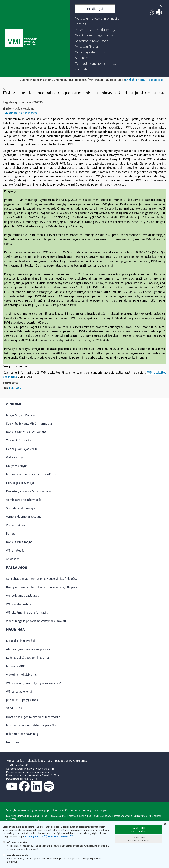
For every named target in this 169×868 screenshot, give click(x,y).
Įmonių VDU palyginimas (22, 700)
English (130, 80)
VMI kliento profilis (18, 604)
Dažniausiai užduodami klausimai (28, 658)
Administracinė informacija (24, 500)
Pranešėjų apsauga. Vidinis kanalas (29, 491)
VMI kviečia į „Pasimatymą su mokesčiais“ (34, 683)
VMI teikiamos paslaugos (23, 596)
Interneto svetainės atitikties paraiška (31, 725)
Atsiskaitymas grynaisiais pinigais (28, 649)
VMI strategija (15, 551)
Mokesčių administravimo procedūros (31, 474)
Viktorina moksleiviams (21, 675)
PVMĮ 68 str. (16, 389)
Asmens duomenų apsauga (24, 517)
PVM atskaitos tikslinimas (20, 113)
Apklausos (13, 559)
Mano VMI (30, 779)
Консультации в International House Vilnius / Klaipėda (42, 587)
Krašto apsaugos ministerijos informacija (33, 717)
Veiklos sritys (15, 457)
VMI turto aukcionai (19, 692)
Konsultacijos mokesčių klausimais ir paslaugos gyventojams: (47, 761)
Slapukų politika (34, 837)
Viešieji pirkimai (16, 525)
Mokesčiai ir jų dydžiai (20, 641)
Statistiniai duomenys (20, 508)
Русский (142, 80)
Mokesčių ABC (15, 666)
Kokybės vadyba (17, 466)
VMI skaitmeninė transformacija (27, 613)
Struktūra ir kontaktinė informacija (29, 424)
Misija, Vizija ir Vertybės (21, 415)
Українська (156, 80)
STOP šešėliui (15, 709)
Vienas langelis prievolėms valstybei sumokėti (36, 621)
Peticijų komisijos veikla (22, 449)
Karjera (11, 534)
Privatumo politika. (58, 837)
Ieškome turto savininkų (22, 734)
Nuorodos (13, 742)
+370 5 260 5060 (17, 765)
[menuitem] (97, 19)
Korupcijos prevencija (20, 483)
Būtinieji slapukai (15, 842)
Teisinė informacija (19, 441)
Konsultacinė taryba (19, 542)
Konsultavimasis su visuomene (26, 432)
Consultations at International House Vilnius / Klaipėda (42, 579)
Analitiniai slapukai (16, 855)
